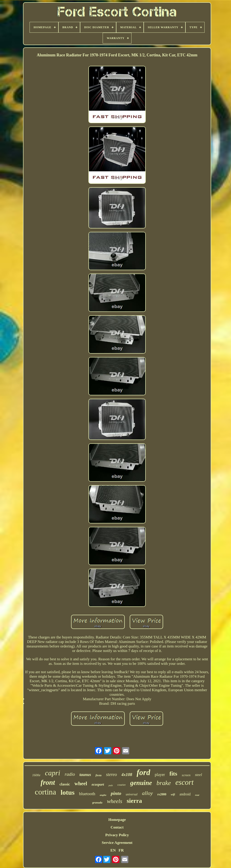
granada (97, 802)
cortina (45, 792)
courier (121, 785)
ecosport (98, 784)
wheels (115, 801)
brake (164, 783)
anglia (103, 795)
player (160, 775)
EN (113, 850)
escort (184, 782)
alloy (148, 793)
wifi (173, 794)
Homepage (117, 820)
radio (70, 774)
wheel (81, 784)
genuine (141, 783)
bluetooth (87, 794)
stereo (111, 774)
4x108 (127, 775)
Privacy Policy (117, 835)
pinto (116, 793)
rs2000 (162, 794)
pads (111, 785)
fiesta (98, 775)
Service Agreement (117, 843)
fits (173, 774)
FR (121, 850)
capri (53, 773)
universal (132, 794)
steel (198, 775)
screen (186, 775)
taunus (85, 775)
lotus (68, 792)
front (48, 782)
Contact (117, 827)
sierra (134, 801)
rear (197, 795)
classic (65, 784)
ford (143, 772)
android (185, 794)
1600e (36, 775)
